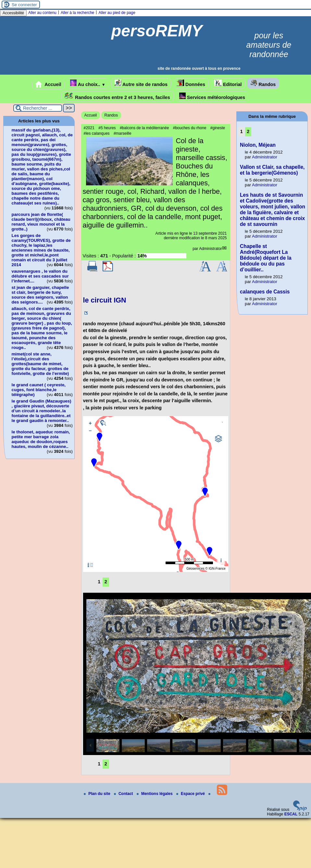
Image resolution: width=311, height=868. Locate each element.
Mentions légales (155, 794)
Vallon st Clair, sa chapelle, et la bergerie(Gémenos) (272, 170)
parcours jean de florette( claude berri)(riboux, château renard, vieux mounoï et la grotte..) (41, 222)
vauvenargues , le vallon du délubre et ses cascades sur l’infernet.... (40, 276)
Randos (263, 83)
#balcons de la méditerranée (144, 128)
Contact (124, 794)
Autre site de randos (141, 83)
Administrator (211, 249)
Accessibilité (13, 13)
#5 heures (107, 128)
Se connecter (24, 5)
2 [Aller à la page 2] (106, 582)
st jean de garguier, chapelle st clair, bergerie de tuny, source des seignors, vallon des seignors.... (40, 295)
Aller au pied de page (117, 13)
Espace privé (191, 794)
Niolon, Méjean (258, 145)
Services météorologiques (212, 96)
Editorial (228, 83)
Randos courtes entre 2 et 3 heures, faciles (117, 96)
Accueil (48, 84)
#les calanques (97, 133)
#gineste (218, 128)
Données (191, 83)
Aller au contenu (42, 13)
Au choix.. (88, 83)
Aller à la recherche (77, 13)
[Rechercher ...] (38, 108)
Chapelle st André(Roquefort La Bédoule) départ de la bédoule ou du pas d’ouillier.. (266, 258)
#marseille (123, 133)
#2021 (89, 128)
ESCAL (291, 814)
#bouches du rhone (190, 128)
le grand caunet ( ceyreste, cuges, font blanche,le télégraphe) (39, 390)
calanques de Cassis (265, 292)
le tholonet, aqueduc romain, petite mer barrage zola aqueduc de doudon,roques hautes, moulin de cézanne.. (41, 439)
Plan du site (98, 794)
